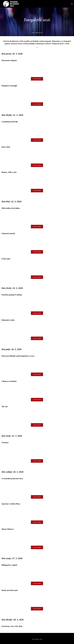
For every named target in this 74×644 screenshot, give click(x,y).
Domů (33, 33)
